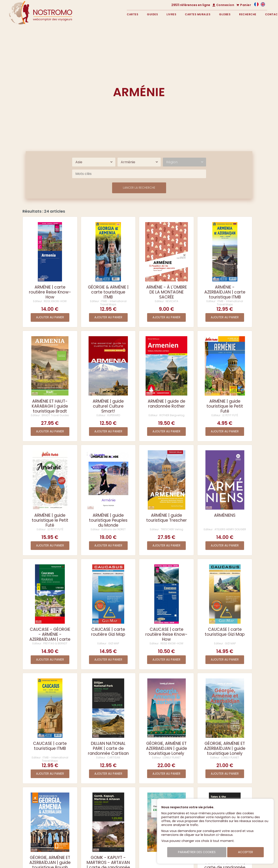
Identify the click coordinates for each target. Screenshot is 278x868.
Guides (152, 14)
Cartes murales (198, 14)
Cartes (133, 14)
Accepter (245, 852)
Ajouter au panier (50, 317)
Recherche (248, 14)
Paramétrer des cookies (197, 852)
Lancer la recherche (139, 188)
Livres (171, 14)
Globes (225, 14)
